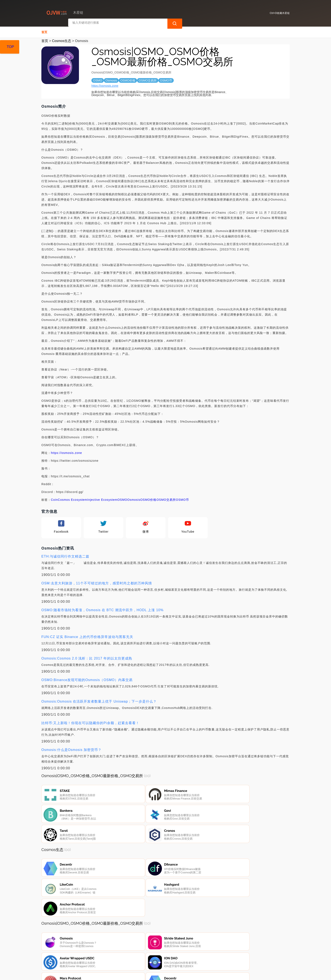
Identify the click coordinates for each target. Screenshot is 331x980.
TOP (10, 47)
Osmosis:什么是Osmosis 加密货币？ (71, 749)
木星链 (111, 973)
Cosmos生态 (62, 40)
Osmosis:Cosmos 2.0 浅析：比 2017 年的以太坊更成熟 (87, 657)
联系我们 (91, 957)
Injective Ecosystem (102, 498)
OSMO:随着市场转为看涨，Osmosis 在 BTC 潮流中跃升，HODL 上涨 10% (102, 609)
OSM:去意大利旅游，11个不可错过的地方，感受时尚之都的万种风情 (97, 582)
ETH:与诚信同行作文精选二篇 (65, 555)
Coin (54, 498)
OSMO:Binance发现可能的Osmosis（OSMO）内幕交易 (87, 679)
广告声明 (134, 957)
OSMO (122, 498)
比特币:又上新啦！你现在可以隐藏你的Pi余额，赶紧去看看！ (90, 722)
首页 (44, 31)
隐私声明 (113, 957)
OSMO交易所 (166, 498)
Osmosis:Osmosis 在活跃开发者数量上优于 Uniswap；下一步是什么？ (99, 700)
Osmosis (134, 498)
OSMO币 (182, 498)
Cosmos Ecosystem (73, 498)
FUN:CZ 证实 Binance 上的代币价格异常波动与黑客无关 (87, 636)
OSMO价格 (148, 498)
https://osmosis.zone (105, 84)
